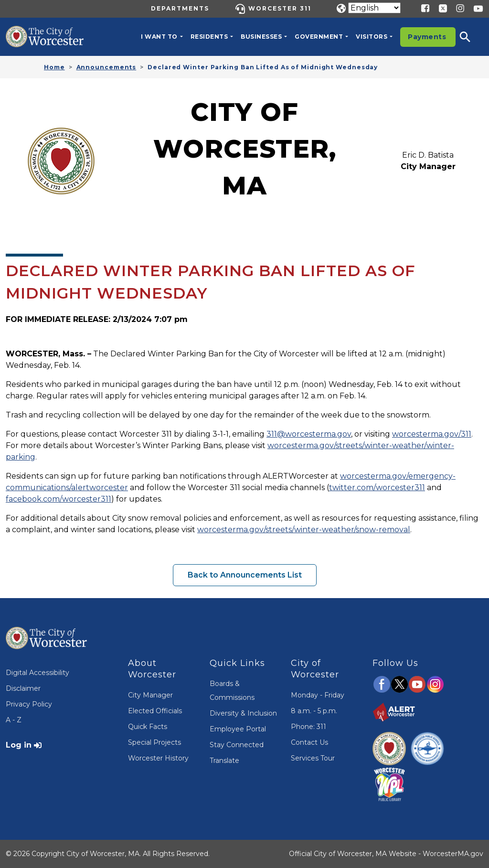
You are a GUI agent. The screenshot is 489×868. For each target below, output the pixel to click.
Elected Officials (155, 711)
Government (319, 37)
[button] (471, 37)
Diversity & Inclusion (243, 713)
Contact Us (309, 742)
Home (54, 67)
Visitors (372, 37)
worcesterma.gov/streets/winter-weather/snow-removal (304, 530)
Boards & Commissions (232, 691)
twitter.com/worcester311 (377, 488)
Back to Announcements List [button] (245, 575)
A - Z (14, 720)
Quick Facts (148, 727)
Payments (427, 37)
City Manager (150, 695)
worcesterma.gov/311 (432, 434)
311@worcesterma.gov (309, 434)
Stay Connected (237, 745)
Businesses (261, 37)
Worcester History (158, 758)
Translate (224, 761)
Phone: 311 (308, 727)
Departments (180, 8)
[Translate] (374, 8)
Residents (209, 37)
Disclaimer (23, 688)
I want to (159, 37)
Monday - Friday (318, 695)
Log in (19, 745)
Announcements (106, 67)
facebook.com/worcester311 (58, 499)
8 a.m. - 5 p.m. (314, 711)
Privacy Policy (29, 704)
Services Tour (313, 758)
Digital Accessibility (37, 673)
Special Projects (154, 742)
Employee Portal (238, 729)
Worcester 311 (280, 8)
